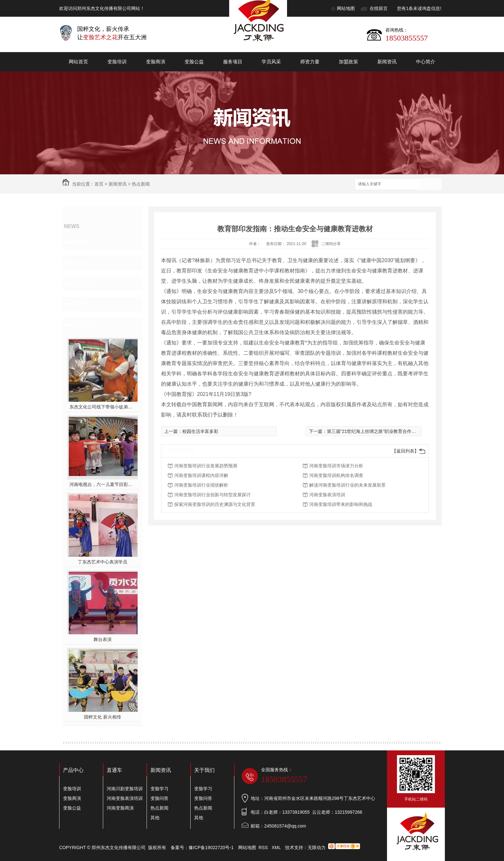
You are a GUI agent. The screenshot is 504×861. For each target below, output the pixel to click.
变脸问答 (84, 263)
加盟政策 (348, 62)
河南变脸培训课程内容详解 (201, 475)
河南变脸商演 (120, 808)
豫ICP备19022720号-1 (211, 847)
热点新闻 (141, 184)
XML (277, 847)
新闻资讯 (387, 62)
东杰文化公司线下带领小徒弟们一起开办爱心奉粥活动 (103, 407)
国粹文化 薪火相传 (103, 717)
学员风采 (271, 62)
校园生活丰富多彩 (200, 431)
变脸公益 (194, 62)
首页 (99, 184)
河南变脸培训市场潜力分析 (336, 466)
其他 (78, 304)
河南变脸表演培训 (327, 495)
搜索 (430, 184)
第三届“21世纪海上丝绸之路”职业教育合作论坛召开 (378, 431)
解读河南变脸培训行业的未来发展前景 (347, 485)
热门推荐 (84, 325)
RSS (264, 847)
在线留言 (379, 8)
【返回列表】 (405, 451)
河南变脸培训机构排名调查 (336, 475)
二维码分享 (331, 244)
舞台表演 (103, 639)
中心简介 (426, 62)
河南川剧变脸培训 (125, 789)
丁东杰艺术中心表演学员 (103, 562)
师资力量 (310, 62)
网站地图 (346, 8)
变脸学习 (84, 242)
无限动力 (317, 847)
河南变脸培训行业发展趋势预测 (206, 466)
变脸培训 (117, 62)
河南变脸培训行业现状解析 (201, 485)
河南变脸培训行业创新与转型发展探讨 (212, 495)
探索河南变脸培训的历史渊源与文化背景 (215, 504)
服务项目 (233, 62)
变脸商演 (156, 62)
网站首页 (78, 62)
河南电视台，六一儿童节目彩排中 (103, 484)
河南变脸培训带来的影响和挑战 (341, 504)
